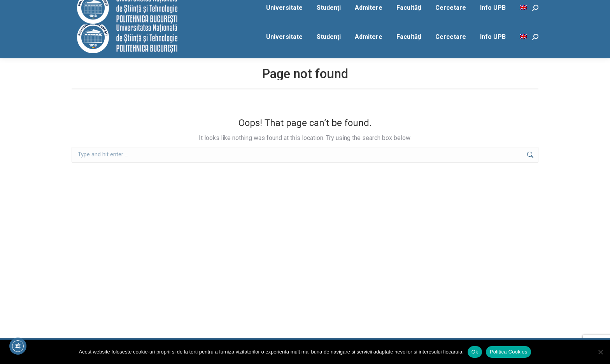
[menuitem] (524, 37)
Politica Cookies (509, 352)
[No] (600, 352)
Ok (475, 352)
